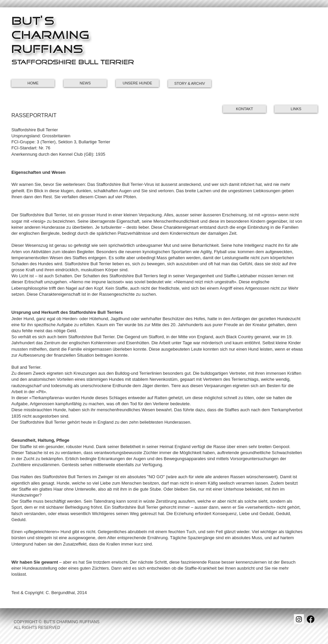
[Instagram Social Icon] (299, 619)
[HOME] (33, 83)
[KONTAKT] (244, 109)
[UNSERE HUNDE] (137, 83)
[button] (280, 56)
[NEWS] (85, 83)
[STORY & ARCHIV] (190, 84)
